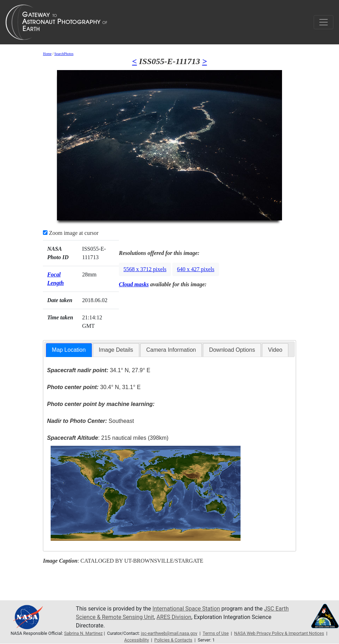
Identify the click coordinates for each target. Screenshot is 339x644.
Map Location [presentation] (69, 350)
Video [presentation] (275, 350)
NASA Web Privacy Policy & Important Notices (279, 633)
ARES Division (174, 617)
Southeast (91, 421)
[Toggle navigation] (324, 22)
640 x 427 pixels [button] (196, 269)
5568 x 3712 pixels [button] (145, 269)
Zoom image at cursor (71, 233)
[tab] (69, 350)
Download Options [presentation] (232, 350)
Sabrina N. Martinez (83, 633)
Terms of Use (216, 633)
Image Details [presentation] (116, 350)
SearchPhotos (64, 54)
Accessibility (136, 640)
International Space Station (186, 609)
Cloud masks (134, 284)
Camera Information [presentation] (171, 350)
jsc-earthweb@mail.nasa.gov (169, 633)
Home (47, 54)
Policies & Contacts (173, 640)
